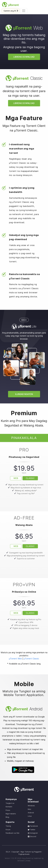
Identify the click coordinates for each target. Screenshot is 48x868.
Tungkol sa (10, 803)
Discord (32, 836)
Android (31, 813)
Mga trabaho (11, 814)
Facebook (33, 826)
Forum (8, 830)
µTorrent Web (15, 659)
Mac (30, 809)
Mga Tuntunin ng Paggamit (31, 852)
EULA (8, 852)
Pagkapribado (24, 854)
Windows (31, 806)
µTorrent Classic (31, 659)
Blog (7, 817)
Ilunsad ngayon (24, 394)
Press (8, 810)
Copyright (15, 852)
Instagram (33, 833)
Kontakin (9, 807)
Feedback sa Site (12, 833)
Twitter (32, 830)
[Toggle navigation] (24, 11)
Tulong (8, 826)
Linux (30, 816)
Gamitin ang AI (11, 11)
